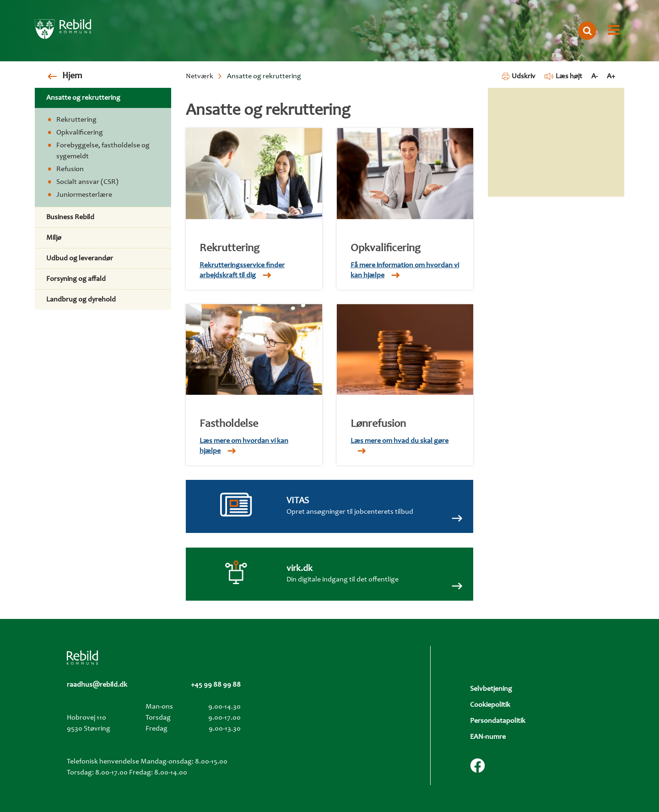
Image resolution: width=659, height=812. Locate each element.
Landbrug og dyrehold (81, 300)
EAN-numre (488, 737)
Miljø (54, 238)
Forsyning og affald (76, 279)
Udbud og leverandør (80, 258)
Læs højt (563, 76)
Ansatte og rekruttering (83, 98)
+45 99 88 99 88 (216, 685)
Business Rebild (70, 217)
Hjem (72, 76)
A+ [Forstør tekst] (611, 76)
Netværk (200, 76)
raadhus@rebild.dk (97, 685)
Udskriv (519, 76)
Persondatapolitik (498, 721)
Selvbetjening (491, 689)
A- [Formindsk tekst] (594, 76)
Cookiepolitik (490, 705)
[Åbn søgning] (587, 31)
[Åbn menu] (614, 31)
